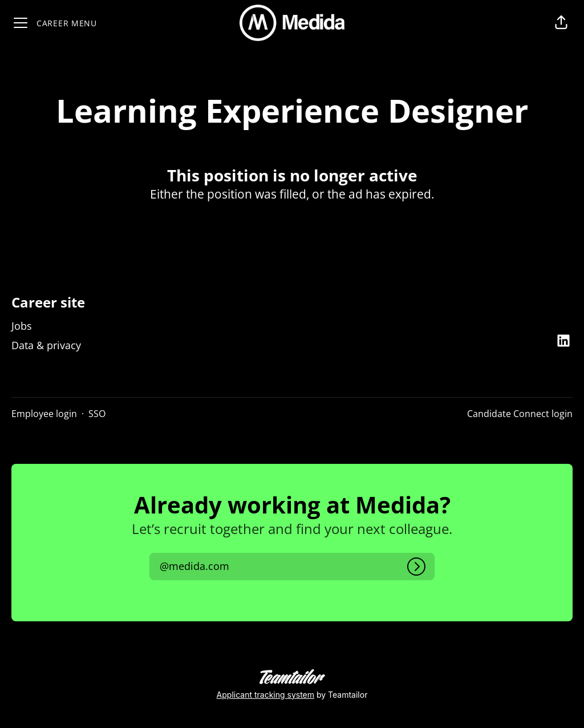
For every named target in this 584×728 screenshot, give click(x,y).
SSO (97, 414)
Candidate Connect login (520, 414)
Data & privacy (46, 345)
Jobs (22, 326)
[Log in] (416, 567)
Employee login (44, 414)
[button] (561, 23)
